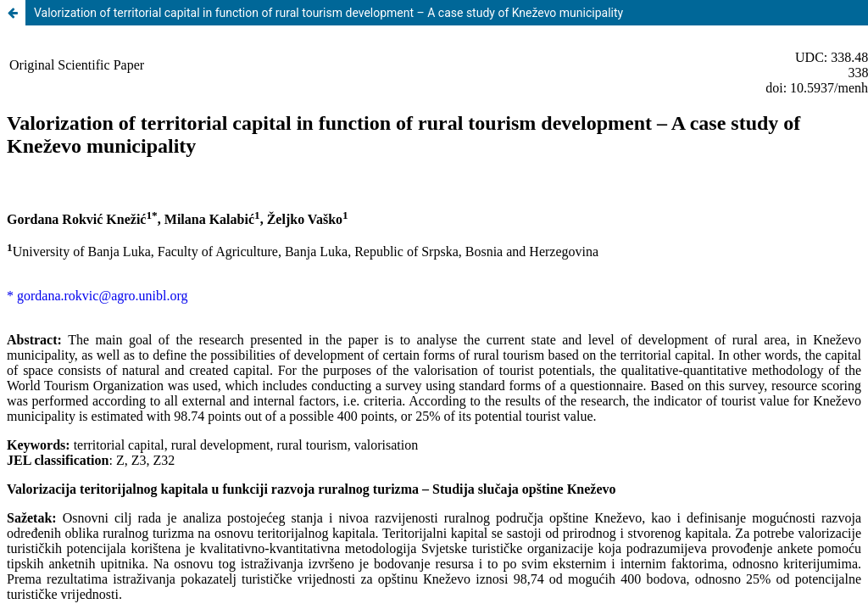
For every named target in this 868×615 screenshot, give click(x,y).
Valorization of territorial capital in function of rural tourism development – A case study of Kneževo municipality (328, 13)
